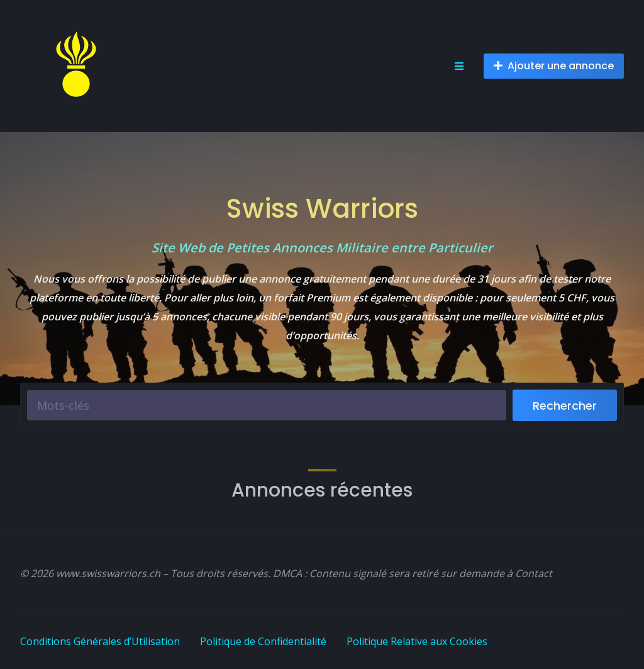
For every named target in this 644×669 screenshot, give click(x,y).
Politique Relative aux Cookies (417, 641)
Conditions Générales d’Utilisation (100, 641)
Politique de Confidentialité (263, 641)
